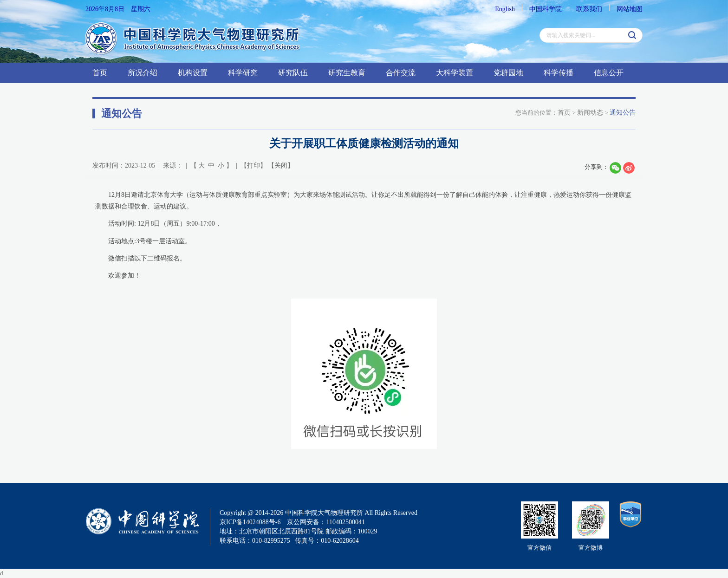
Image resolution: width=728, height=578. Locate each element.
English (505, 9)
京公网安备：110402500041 (326, 522)
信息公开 (609, 73)
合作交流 (401, 73)
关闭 (281, 166)
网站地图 (630, 9)
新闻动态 (590, 113)
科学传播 (559, 73)
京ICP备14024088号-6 (250, 522)
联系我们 (589, 9)
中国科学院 (546, 9)
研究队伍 (293, 73)
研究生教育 (347, 73)
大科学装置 (455, 73)
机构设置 (193, 73)
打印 (253, 166)
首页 (100, 73)
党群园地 (508, 73)
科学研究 (243, 73)
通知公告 (623, 113)
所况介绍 (143, 73)
